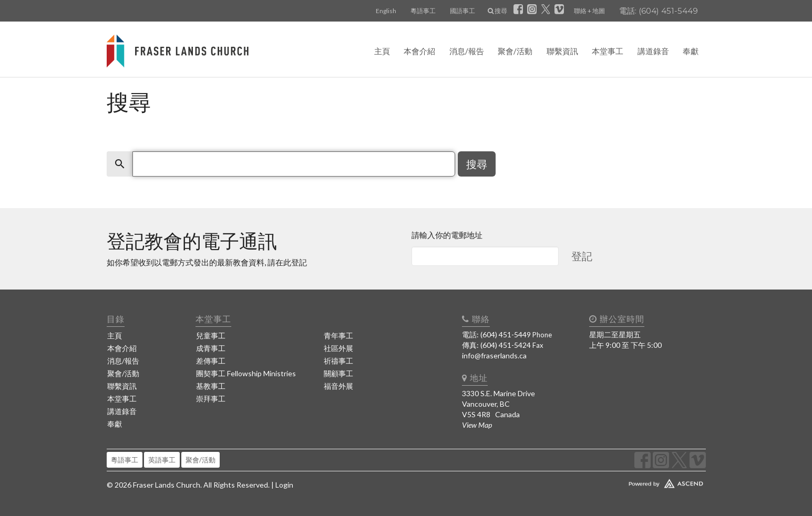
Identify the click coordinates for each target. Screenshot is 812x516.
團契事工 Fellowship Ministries (246, 373)
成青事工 (211, 348)
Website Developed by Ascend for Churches (635, 481)
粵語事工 (423, 11)
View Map (477, 425)
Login (284, 485)
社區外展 (338, 348)
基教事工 (211, 386)
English (386, 11)
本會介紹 (419, 51)
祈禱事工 (338, 361)
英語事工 (162, 460)
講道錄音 (653, 51)
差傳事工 (211, 361)
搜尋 (497, 11)
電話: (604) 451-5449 (659, 11)
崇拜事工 (211, 399)
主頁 (382, 51)
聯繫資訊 (562, 51)
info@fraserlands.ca (494, 355)
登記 (582, 256)
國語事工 (462, 11)
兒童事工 (211, 336)
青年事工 (338, 336)
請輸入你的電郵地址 (447, 235)
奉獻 (691, 51)
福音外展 (338, 386)
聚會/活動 (515, 51)
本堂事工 (608, 51)
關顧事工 (338, 373)
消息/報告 (467, 51)
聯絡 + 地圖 (589, 11)
